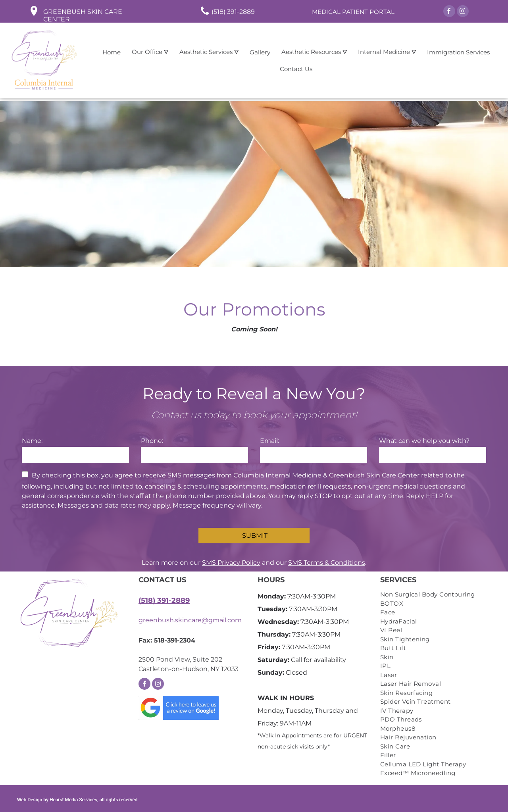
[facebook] (449, 12)
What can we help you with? (424, 441)
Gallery (260, 52)
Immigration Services (458, 52)
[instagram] (463, 12)
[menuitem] (433, 595)
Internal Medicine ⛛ (387, 52)
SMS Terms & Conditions (327, 563)
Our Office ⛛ (150, 52)
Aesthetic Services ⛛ (209, 52)
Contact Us (296, 69)
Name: (32, 441)
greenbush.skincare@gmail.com (190, 620)
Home (112, 52)
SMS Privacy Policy (231, 563)
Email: (269, 441)
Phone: (152, 441)
